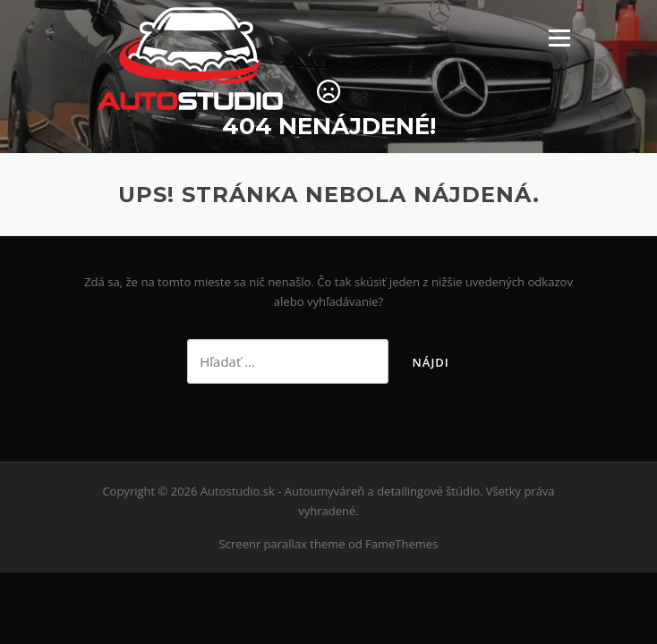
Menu (559, 38)
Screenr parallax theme (282, 544)
